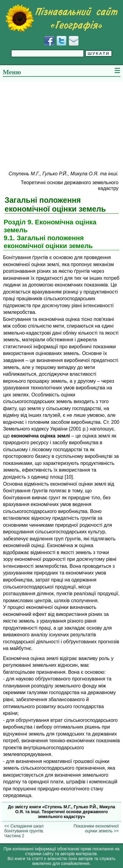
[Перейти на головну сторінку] (61, 18)
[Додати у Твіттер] (61, 41)
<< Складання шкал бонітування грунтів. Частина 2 (24, 831)
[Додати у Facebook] (49, 41)
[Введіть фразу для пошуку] (47, 53)
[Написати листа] (74, 41)
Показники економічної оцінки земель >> (96, 828)
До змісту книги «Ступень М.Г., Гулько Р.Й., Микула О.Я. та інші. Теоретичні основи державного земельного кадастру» (61, 812)
